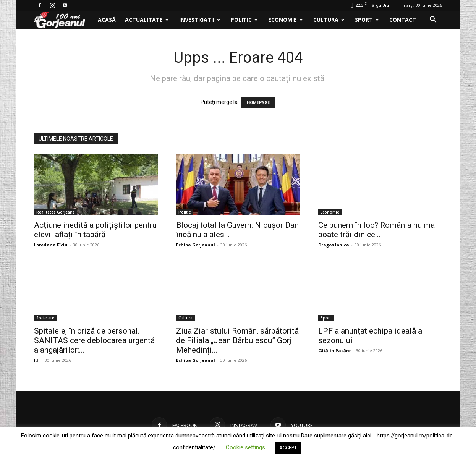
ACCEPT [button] (288, 448)
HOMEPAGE (258, 103)
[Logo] (64, 20)
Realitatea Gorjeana (56, 212)
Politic (244, 20)
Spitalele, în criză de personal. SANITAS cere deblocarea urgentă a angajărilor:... (94, 340)
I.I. (37, 360)
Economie (286, 20)
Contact (403, 20)
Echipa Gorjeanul (196, 245)
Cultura (329, 20)
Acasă (107, 20)
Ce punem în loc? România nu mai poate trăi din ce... (378, 230)
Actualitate (147, 20)
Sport (367, 20)
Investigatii (200, 20)
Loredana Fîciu (51, 245)
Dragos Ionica (334, 245)
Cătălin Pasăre (334, 351)
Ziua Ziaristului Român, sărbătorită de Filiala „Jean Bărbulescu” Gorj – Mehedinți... (237, 340)
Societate (45, 318)
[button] (433, 20)
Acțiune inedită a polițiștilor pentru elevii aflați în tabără (95, 230)
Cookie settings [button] (245, 447)
